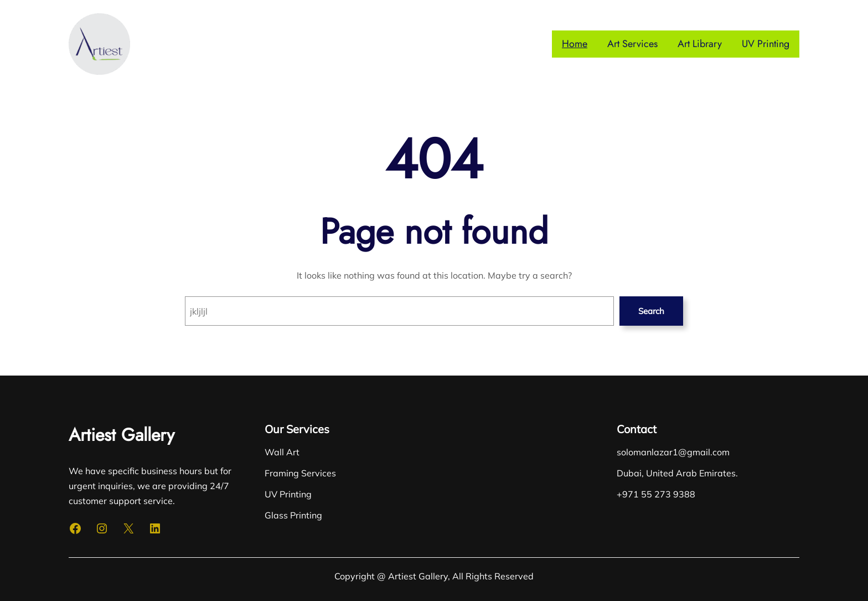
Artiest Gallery (122, 435)
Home (575, 44)
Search (651, 311)
